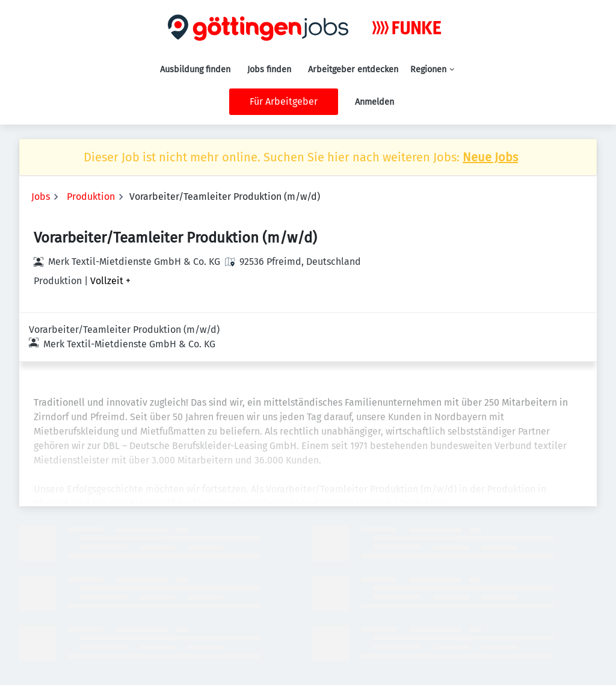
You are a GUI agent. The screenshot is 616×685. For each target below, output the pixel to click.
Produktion (91, 197)
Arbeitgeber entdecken (353, 70)
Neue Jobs (490, 157)
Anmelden (374, 102)
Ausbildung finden (195, 70)
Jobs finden (269, 70)
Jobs (41, 197)
